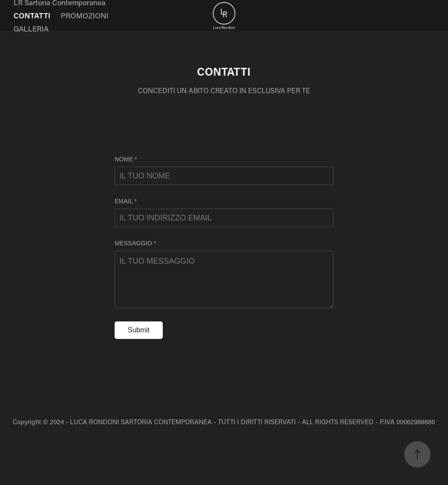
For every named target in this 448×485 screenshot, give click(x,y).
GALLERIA (31, 28)
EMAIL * (126, 201)
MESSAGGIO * (135, 243)
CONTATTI (32, 15)
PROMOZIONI (85, 15)
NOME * (126, 159)
